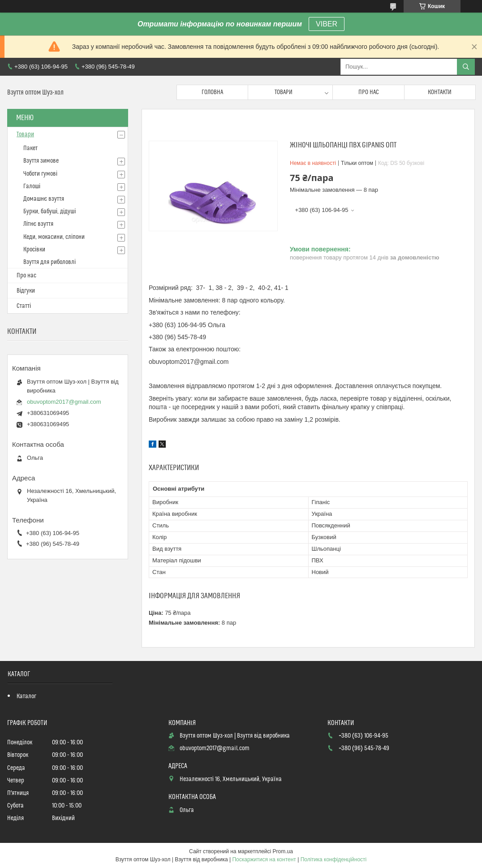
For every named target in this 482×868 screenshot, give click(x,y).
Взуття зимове (41, 161)
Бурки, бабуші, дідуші (49, 212)
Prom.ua (283, 851)
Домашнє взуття (44, 199)
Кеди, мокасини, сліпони (54, 237)
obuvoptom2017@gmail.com (64, 402)
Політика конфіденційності (334, 859)
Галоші (32, 186)
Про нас (369, 92)
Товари (284, 92)
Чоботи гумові (40, 174)
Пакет (30, 148)
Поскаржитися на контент (264, 859)
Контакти (440, 92)
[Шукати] (466, 67)
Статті (24, 306)
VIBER (327, 24)
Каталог (26, 696)
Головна (212, 92)
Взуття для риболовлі (49, 262)
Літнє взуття (38, 224)
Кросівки (34, 250)
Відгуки (26, 291)
